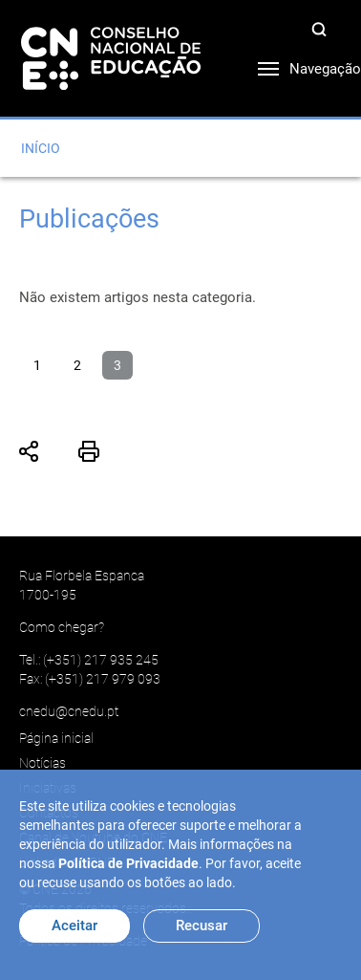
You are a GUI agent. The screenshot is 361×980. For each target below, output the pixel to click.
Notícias (42, 763)
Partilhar (30, 451)
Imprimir (89, 451)
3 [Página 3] (117, 365)
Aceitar (74, 926)
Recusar (202, 926)
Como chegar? (62, 627)
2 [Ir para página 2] (77, 365)
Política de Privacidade (128, 863)
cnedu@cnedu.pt (69, 711)
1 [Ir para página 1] (37, 365)
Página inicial (56, 738)
